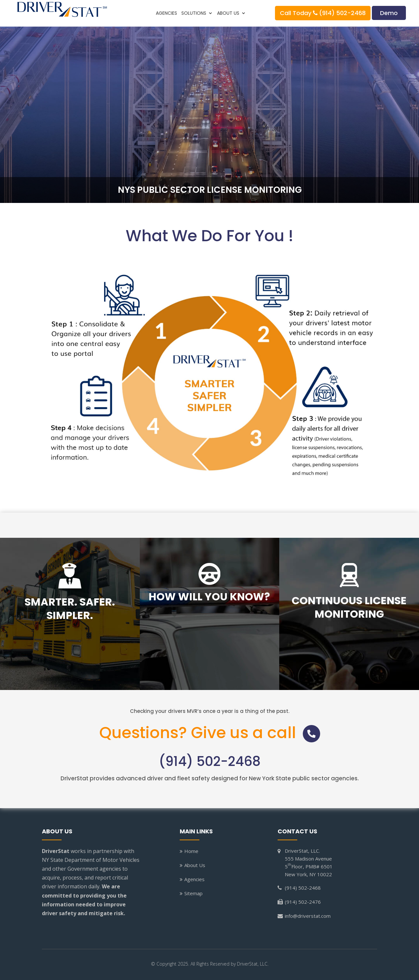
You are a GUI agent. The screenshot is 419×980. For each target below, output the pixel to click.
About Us (228, 14)
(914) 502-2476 (303, 902)
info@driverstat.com (308, 916)
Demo (389, 13)
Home (191, 851)
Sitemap (193, 893)
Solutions (194, 14)
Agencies (166, 14)
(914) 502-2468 (210, 762)
